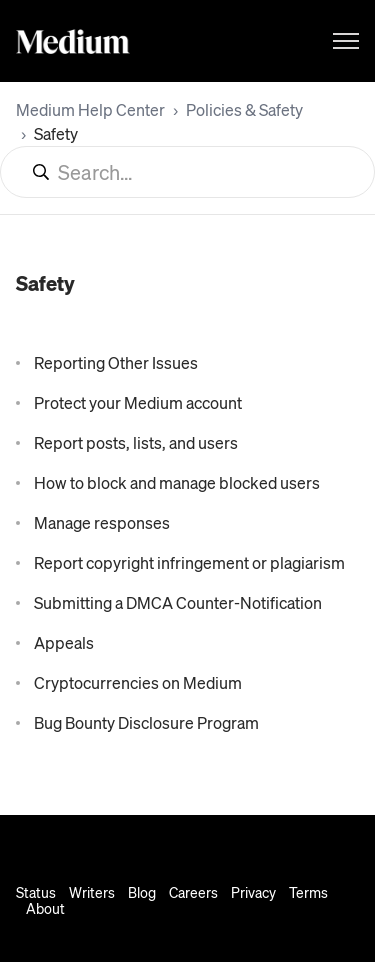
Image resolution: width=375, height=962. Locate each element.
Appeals (64, 642)
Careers (193, 892)
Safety (56, 133)
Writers (92, 892)
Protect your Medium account (138, 402)
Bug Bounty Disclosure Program (146, 722)
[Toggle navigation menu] (346, 41)
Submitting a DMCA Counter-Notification (178, 602)
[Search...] (187, 172)
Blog (142, 892)
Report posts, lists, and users (136, 442)
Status (36, 892)
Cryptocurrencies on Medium (138, 682)
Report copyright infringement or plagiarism (189, 562)
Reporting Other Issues (116, 362)
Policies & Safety (244, 109)
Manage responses (102, 522)
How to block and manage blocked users (177, 482)
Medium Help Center (90, 109)
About (45, 908)
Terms (308, 892)
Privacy (253, 892)
